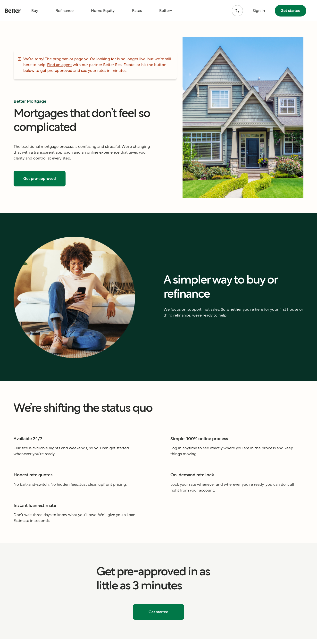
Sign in (259, 11)
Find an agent (59, 65)
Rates (137, 11)
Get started (291, 11)
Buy (35, 11)
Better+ (166, 11)
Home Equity (103, 11)
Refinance (65, 11)
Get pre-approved (40, 179)
